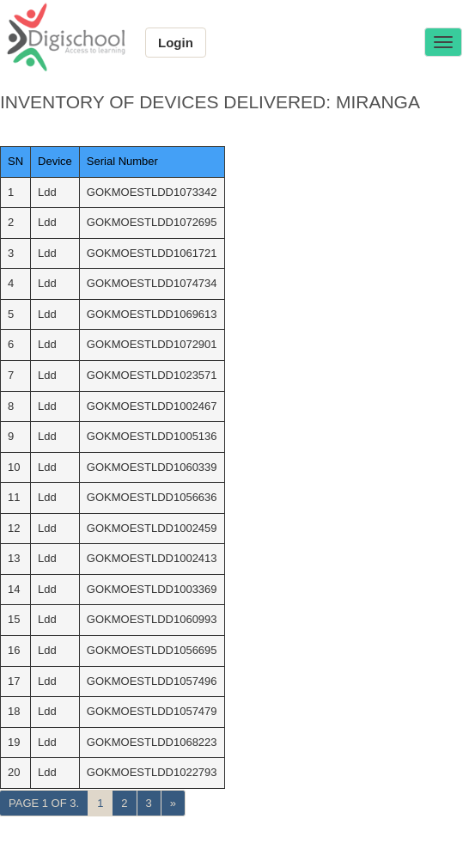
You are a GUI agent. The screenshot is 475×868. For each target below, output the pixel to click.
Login (176, 43)
